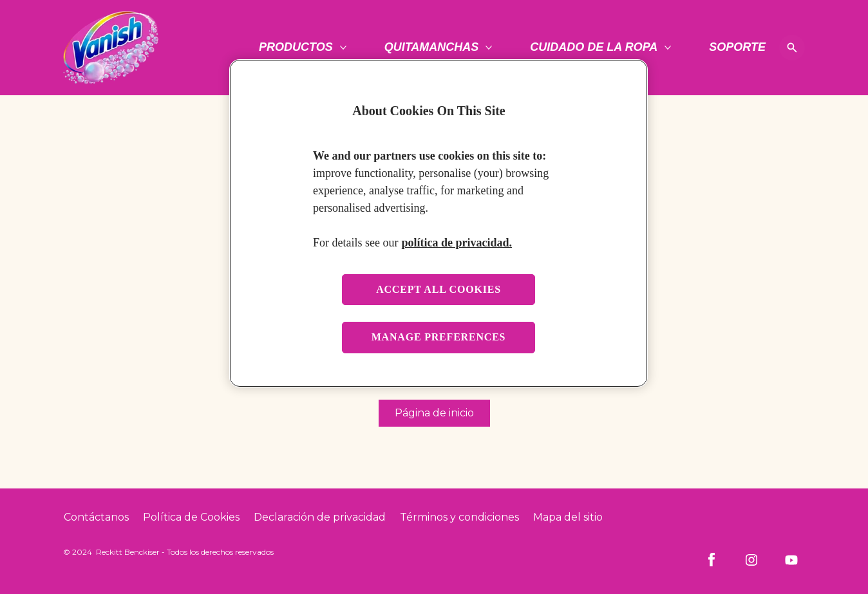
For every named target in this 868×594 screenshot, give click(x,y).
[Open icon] (792, 48)
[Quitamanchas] (432, 48)
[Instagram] (751, 560)
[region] (439, 223)
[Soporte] (737, 48)
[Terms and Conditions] (459, 517)
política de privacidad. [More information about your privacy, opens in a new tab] (457, 243)
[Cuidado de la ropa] (594, 48)
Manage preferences (439, 337)
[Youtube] (791, 560)
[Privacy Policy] (320, 517)
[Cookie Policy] (191, 517)
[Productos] (296, 48)
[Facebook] (712, 560)
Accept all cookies (439, 289)
